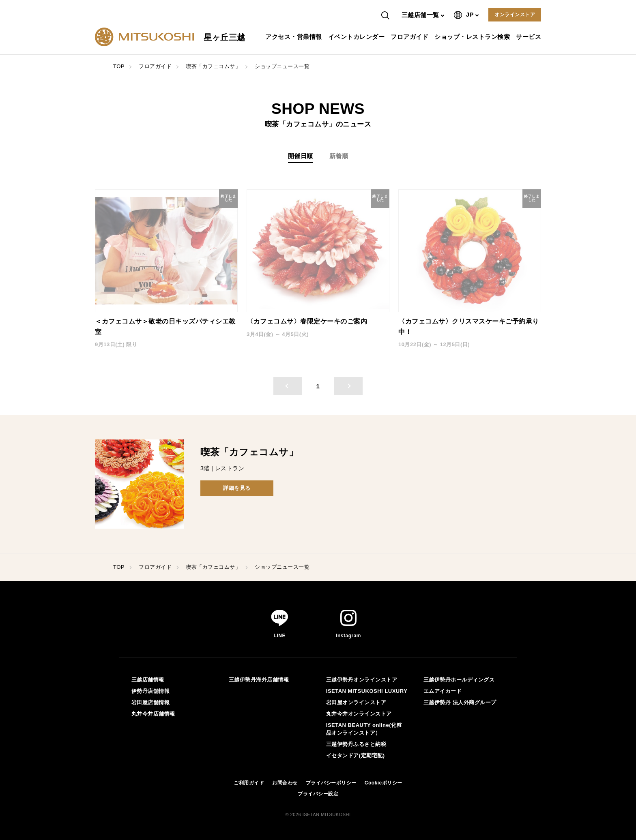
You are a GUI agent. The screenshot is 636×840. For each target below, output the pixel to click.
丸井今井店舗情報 (153, 714)
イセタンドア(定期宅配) (356, 755)
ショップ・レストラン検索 (473, 37)
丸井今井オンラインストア (359, 714)
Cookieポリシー (384, 783)
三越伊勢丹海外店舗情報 (259, 680)
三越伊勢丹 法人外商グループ (460, 702)
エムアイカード (443, 691)
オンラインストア (515, 15)
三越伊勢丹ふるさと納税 (356, 744)
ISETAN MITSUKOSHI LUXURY (367, 691)
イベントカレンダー (358, 37)
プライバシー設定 (318, 794)
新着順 (339, 156)
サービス (530, 37)
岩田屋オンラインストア (356, 702)
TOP (119, 66)
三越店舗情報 (148, 680)
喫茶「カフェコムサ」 (213, 66)
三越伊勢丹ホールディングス (459, 680)
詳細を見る (237, 488)
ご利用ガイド (249, 783)
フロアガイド (410, 37)
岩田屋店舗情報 (151, 702)
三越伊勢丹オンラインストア (362, 680)
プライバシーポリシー (331, 783)
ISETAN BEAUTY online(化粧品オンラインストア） (364, 729)
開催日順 (301, 156)
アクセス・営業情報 (295, 37)
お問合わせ (285, 783)
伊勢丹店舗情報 (151, 691)
